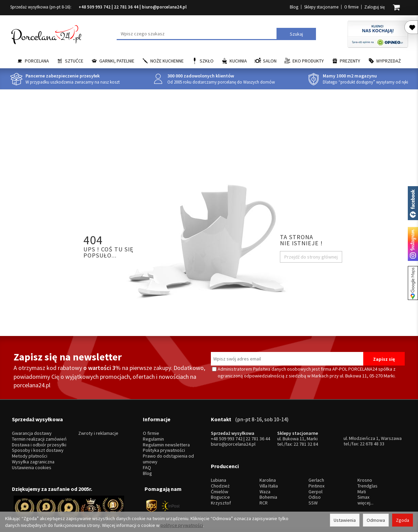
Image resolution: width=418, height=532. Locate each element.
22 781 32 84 (306, 433)
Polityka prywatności (164, 439)
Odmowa (376, 520)
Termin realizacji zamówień (39, 428)
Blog (294, 7)
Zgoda (403, 520)
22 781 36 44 (126, 7)
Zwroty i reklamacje (98, 422)
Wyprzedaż (389, 61)
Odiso (315, 475)
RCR (264, 481)
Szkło (207, 61)
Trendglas (367, 464)
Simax (363, 475)
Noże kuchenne (167, 61)
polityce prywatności (182, 525)
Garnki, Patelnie (117, 61)
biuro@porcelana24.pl (164, 7)
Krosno (365, 458)
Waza (265, 470)
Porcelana (37, 61)
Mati (362, 470)
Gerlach (316, 458)
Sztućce (74, 61)
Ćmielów (220, 470)
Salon (270, 61)
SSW (313, 481)
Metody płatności (30, 445)
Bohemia (268, 475)
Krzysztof (221, 481)
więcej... (365, 481)
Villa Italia (269, 464)
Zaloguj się (374, 7)
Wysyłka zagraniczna (33, 451)
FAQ (147, 456)
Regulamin (153, 428)
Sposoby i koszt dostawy (38, 439)
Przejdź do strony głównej (311, 257)
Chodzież (220, 464)
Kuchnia (238, 61)
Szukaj (296, 34)
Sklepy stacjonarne (321, 7)
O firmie (351, 7)
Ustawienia (345, 520)
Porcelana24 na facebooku (413, 203)
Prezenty (350, 61)
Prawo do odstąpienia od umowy (168, 448)
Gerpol (315, 470)
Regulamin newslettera (166, 434)
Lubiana (219, 458)
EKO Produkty (308, 61)
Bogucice (220, 475)
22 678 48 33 (372, 433)
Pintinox (316, 464)
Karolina (268, 458)
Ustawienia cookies (32, 456)
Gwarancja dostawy (32, 422)
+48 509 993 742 (95, 7)
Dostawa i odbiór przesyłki (39, 434)
